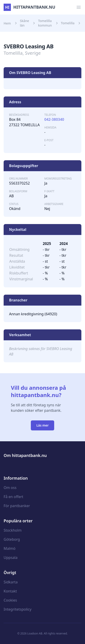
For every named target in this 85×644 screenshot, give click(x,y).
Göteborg (12, 539)
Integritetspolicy (18, 609)
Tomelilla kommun (45, 23)
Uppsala (11, 558)
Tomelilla (68, 23)
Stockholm (13, 530)
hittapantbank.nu (29, 7)
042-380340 (54, 119)
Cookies (10, 600)
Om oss (10, 488)
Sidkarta (11, 582)
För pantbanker (17, 506)
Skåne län (24, 23)
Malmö (10, 548)
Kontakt (10, 591)
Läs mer (42, 425)
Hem (7, 23)
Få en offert (13, 497)
